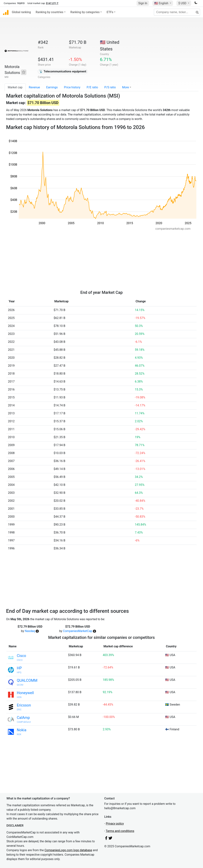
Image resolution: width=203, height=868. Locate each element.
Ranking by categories (85, 12)
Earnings (52, 87)
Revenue (34, 87)
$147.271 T (52, 3)
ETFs (110, 12)
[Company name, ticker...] (177, 12)
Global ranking (21, 12)
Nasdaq (30, 631)
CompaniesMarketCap (78, 631)
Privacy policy (115, 824)
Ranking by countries (50, 12)
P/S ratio (110, 87)
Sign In (143, 3)
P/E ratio (92, 87)
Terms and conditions (120, 831)
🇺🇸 (162, 3)
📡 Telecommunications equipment (63, 71)
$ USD (183, 3)
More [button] (126, 87)
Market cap (15, 87)
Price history (72, 87)
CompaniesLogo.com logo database (68, 850)
